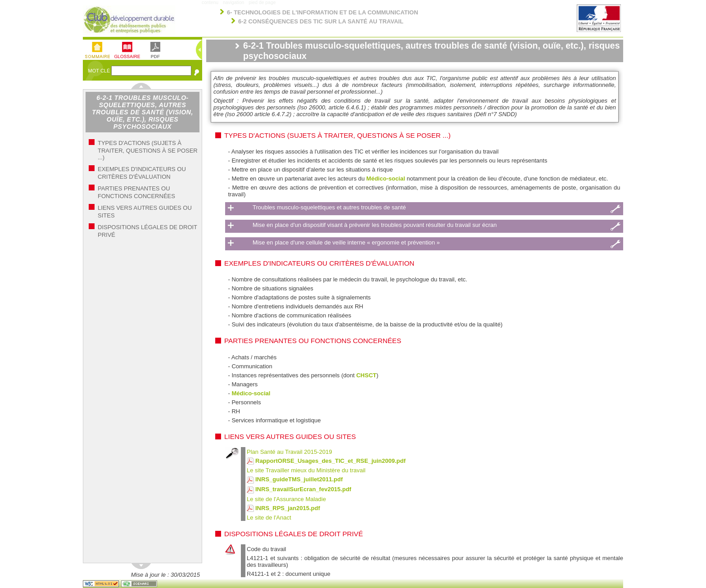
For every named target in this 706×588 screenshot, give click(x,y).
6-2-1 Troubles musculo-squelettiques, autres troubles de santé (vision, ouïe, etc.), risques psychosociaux (143, 112)
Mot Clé (100, 71)
